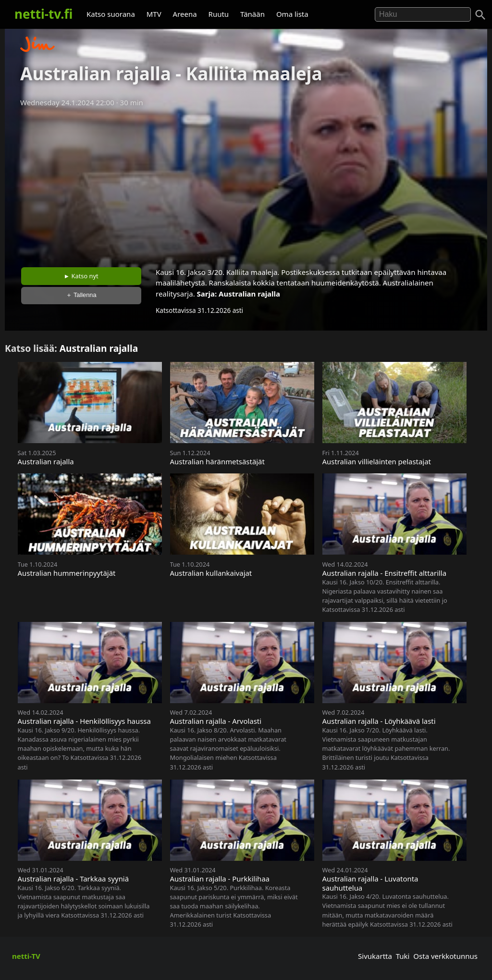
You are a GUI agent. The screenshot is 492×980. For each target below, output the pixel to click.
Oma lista (292, 14)
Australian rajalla (249, 294)
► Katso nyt (81, 276)
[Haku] (480, 15)
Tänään (252, 14)
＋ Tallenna (81, 295)
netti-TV (26, 956)
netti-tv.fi (43, 14)
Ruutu (219, 14)
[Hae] (423, 14)
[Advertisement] (246, 184)
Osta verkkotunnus (445, 956)
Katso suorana (111, 14)
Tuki (403, 956)
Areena (185, 14)
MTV (154, 14)
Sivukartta (375, 956)
